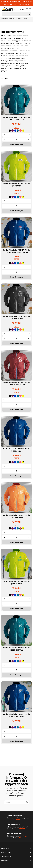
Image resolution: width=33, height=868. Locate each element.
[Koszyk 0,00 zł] (27, 9)
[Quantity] (16, 139)
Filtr (5, 78)
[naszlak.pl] (9, 9)
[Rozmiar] (16, 135)
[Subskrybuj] (27, 802)
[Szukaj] (16, 14)
